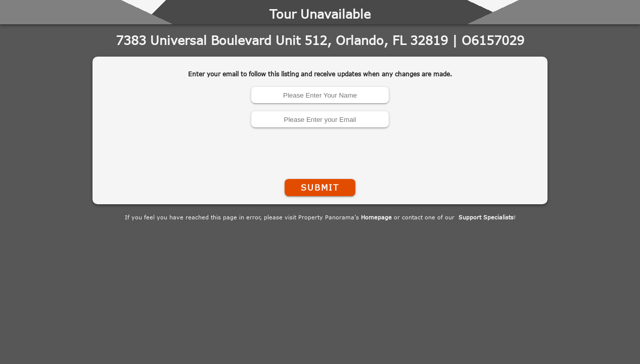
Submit (320, 188)
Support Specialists (486, 217)
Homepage (376, 217)
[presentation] (320, 151)
